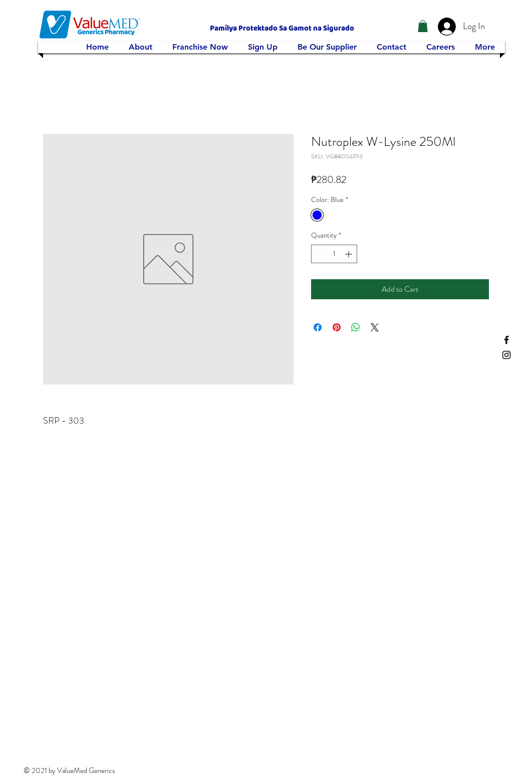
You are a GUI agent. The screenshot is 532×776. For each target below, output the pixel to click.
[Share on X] (375, 327)
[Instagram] (506, 355)
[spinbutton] (334, 254)
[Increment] (349, 254)
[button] (423, 26)
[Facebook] (506, 340)
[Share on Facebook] (318, 327)
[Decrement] (319, 254)
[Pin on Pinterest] (337, 327)
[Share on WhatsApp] (356, 327)
